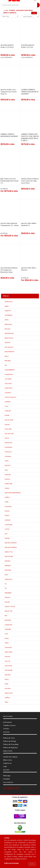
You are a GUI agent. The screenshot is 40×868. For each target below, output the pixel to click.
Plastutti (7, 598)
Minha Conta (8, 760)
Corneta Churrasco (10, 397)
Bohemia (8, 343)
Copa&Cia (8, 393)
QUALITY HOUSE (10, 607)
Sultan (7, 638)
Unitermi (7, 657)
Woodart (8, 689)
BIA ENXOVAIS (9, 334)
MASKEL (7, 538)
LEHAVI (7, 516)
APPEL (7, 320)
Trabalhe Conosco (9, 726)
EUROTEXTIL (9, 443)
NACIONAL (8, 570)
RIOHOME (8, 620)
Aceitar (32, 864)
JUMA (7, 502)
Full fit (7, 461)
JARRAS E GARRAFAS (10, 13)
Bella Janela (8, 324)
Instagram (6, 779)
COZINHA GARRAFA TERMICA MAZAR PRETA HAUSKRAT (30, 92)
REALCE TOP (9, 611)
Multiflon (8, 561)
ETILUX (7, 438)
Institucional (7, 722)
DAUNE (7, 415)
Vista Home (8, 666)
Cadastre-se (7, 763)
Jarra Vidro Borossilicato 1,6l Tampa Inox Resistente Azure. (9, 270)
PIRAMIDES (8, 593)
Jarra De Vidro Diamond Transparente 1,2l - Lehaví (10, 224)
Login (5, 766)
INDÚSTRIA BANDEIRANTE (13, 493)
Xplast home (9, 693)
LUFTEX (7, 529)
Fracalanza (8, 456)
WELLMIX (8, 675)
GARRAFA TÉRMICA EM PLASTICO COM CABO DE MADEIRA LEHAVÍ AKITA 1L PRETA (30, 137)
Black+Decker (9, 338)
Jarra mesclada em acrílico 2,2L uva (28, 46)
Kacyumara (8, 507)
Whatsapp (7, 776)
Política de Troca (9, 738)
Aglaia (7, 306)
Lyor (6, 534)
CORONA (8, 402)
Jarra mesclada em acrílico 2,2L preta (7, 46)
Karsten (7, 511)
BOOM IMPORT (10, 352)
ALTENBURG (9, 315)
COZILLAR (8, 411)
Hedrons (7, 479)
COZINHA (12, 11)
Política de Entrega (10, 741)
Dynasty (7, 425)
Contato (6, 729)
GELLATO (8, 466)
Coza (6, 406)
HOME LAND (9, 484)
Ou (6, 584)
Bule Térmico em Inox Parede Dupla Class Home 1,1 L (10, 181)
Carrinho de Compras (10, 757)
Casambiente (9, 375)
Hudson (7, 488)
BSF (6, 365)
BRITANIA (8, 361)
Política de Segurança (10, 748)
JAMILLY (7, 497)
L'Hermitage (9, 525)
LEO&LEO (8, 520)
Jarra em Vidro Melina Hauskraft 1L (29, 224)
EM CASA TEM (9, 434)
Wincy (7, 679)
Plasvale (7, 602)
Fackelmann (8, 447)
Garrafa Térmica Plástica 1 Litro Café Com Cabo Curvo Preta (30, 181)
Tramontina (8, 648)
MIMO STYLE (9, 552)
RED (6, 616)
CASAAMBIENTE (10, 370)
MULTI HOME (9, 557)
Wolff (6, 684)
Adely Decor (9, 302)
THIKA (7, 643)
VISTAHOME (9, 670)
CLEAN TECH (9, 388)
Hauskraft (8, 475)
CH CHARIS (8, 379)
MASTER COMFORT (11, 543)
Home (6, 11)
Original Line (9, 579)
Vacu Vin (7, 661)
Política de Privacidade (11, 744)
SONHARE (8, 629)
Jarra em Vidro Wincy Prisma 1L (29, 269)
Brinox (7, 356)
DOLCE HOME (9, 420)
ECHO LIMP (8, 429)
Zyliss (6, 702)
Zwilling (7, 698)
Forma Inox (8, 452)
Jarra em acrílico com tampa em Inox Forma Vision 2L (8, 92)
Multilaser (8, 566)
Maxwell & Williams (11, 547)
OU (6, 588)
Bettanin (7, 329)
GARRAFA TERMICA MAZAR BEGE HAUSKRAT (9, 135)
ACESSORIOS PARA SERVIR (24, 11)
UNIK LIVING (9, 652)
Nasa (6, 575)
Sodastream (9, 625)
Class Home (8, 384)
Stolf (6, 634)
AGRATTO (8, 311)
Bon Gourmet (9, 347)
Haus (6, 470)
